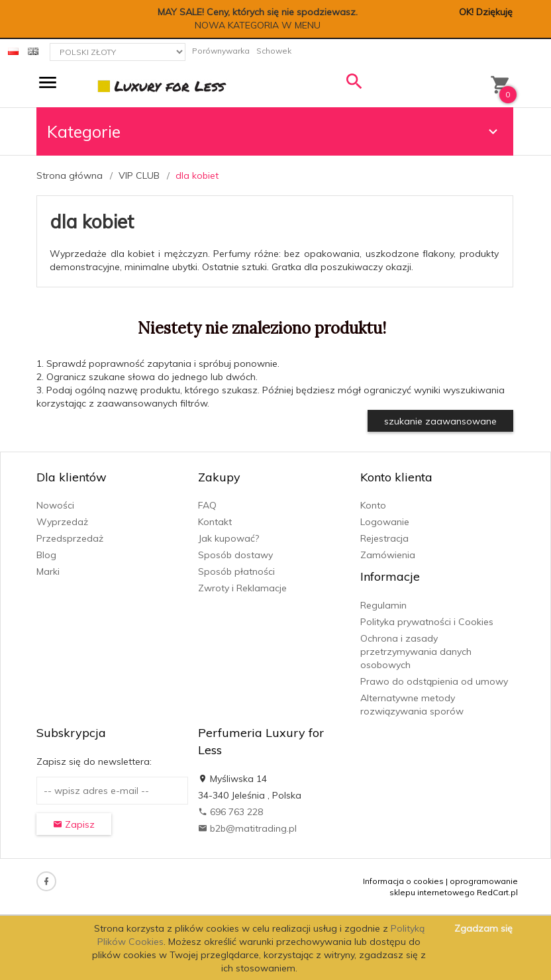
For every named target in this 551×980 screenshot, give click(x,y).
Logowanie (385, 522)
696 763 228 (230, 812)
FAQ (207, 505)
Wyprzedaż (62, 522)
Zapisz (74, 824)
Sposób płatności (236, 571)
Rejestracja (384, 538)
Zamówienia (388, 555)
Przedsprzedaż (70, 538)
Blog (46, 555)
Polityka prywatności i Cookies (427, 622)
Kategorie (274, 131)
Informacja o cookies (403, 881)
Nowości (55, 505)
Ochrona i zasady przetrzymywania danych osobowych (416, 652)
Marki (48, 571)
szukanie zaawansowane (440, 421)
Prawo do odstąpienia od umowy (434, 681)
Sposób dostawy (235, 555)
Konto (373, 505)
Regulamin (383, 605)
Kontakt (215, 522)
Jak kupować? (228, 538)
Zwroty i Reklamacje (242, 588)
